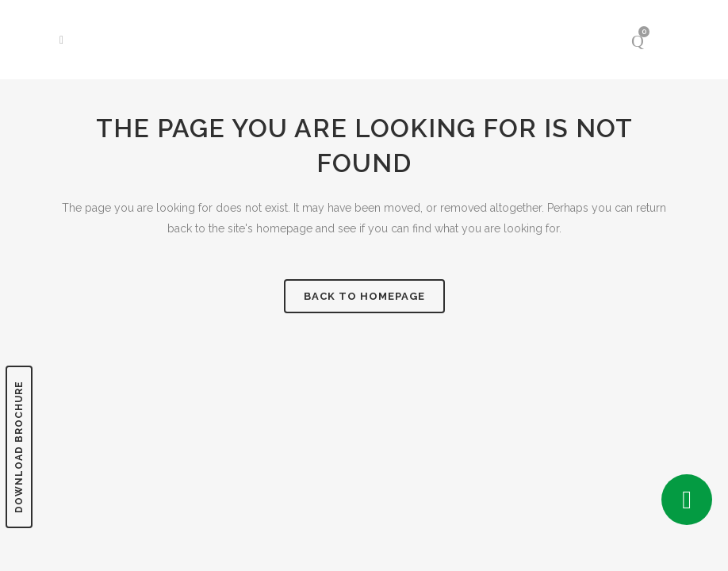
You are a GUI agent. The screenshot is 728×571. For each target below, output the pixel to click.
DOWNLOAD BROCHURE (19, 447)
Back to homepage (364, 296)
